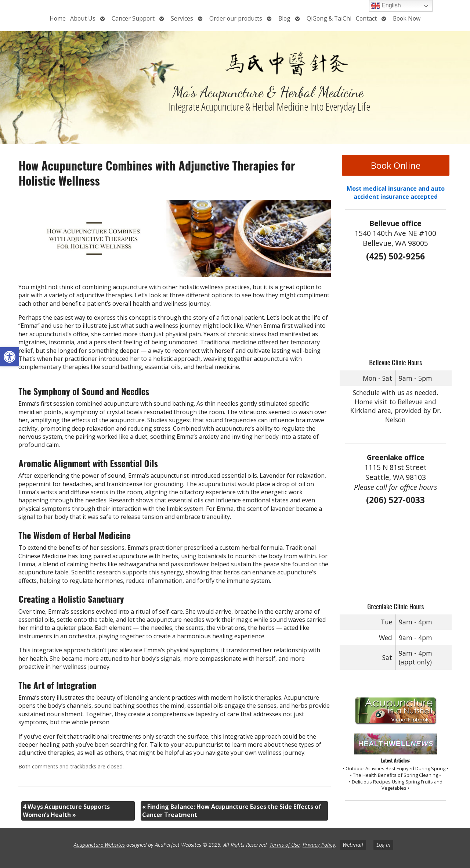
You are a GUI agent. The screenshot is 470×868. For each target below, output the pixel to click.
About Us (83, 18)
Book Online (396, 165)
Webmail (353, 845)
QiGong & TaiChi (329, 18)
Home (58, 18)
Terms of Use (285, 845)
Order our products (236, 18)
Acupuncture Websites (99, 845)
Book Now (407, 18)
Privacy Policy (319, 845)
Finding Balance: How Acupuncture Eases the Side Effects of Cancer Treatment (232, 811)
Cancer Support (133, 18)
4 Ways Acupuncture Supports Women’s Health (66, 811)
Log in (383, 845)
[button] (10, 357)
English (386, 6)
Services (182, 18)
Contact (366, 18)
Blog (284, 18)
